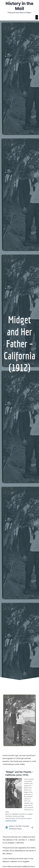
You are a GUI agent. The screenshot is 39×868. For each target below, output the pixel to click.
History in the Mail (19, 6)
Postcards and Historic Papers (20, 12)
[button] (37, 17)
